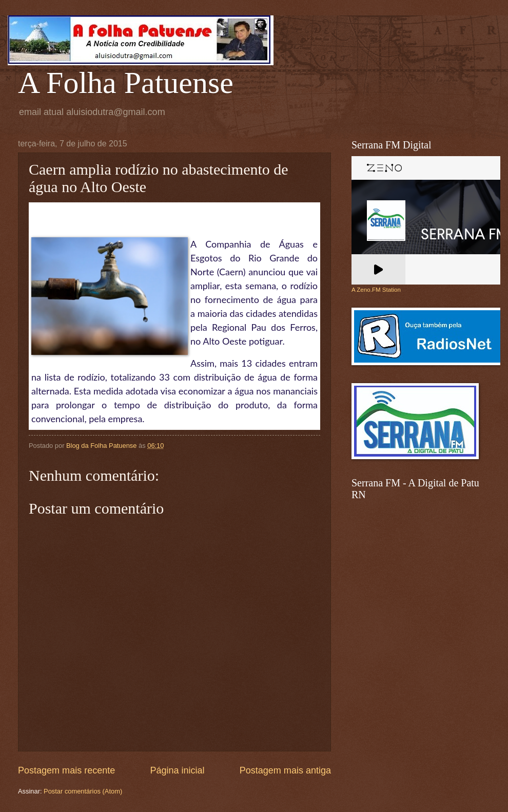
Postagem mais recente (66, 770)
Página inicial (177, 770)
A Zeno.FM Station (376, 290)
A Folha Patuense (126, 83)
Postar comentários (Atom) (83, 791)
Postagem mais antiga (285, 770)
